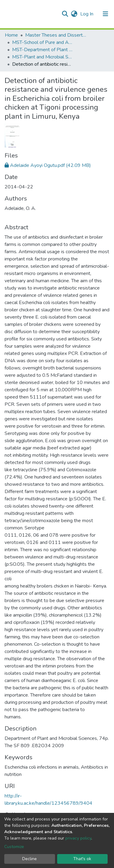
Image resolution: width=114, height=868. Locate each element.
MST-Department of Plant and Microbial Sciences (43, 50)
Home (11, 35)
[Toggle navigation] (105, 14)
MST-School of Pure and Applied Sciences (43, 42)
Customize (14, 847)
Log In (87, 14)
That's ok (82, 859)
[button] (74, 14)
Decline (29, 859)
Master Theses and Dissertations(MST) (56, 35)
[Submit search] (65, 14)
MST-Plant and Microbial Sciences (43, 57)
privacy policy (78, 838)
